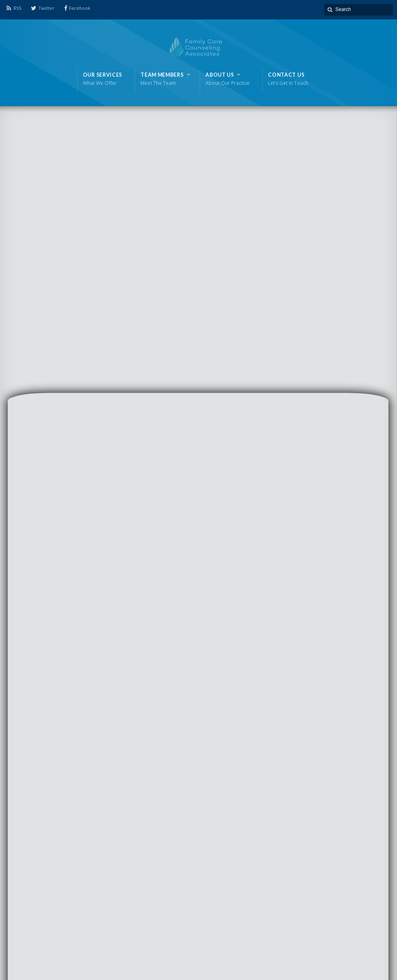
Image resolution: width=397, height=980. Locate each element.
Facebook (80, 8)
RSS (17, 8)
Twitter (46, 8)
